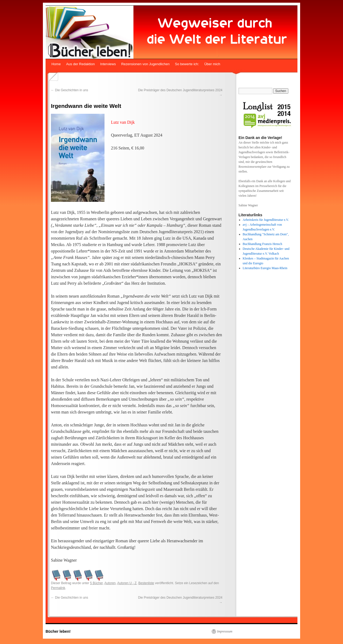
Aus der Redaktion (81, 64)
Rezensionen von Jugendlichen (145, 64)
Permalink (58, 588)
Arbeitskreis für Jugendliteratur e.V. (266, 220)
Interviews (108, 64)
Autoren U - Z (127, 583)
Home (56, 64)
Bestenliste (146, 583)
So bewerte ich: (187, 64)
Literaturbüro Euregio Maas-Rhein (265, 268)
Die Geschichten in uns (70, 90)
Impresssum (225, 631)
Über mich (212, 64)
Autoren (110, 583)
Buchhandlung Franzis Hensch (262, 244)
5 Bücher (96, 583)
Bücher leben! (58, 631)
